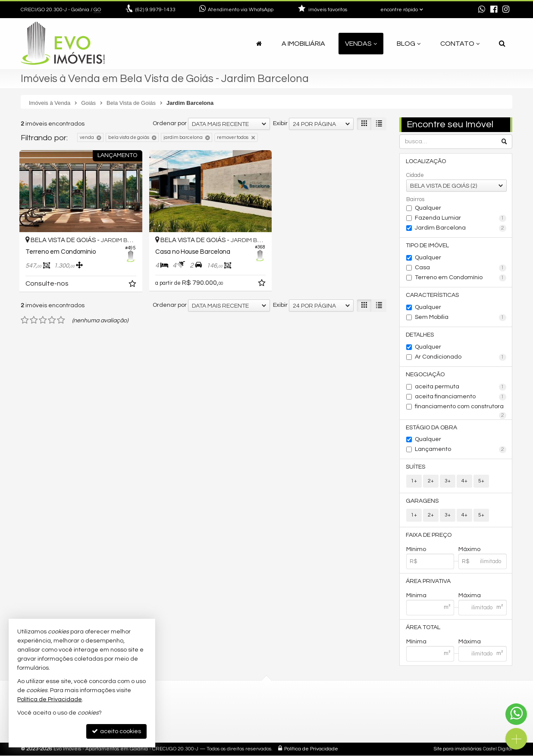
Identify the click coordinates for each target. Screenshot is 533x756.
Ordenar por (170, 123)
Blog (409, 44)
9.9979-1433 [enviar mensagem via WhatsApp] (155, 10)
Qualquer (428, 208)
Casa (461, 268)
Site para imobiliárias (458, 749)
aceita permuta (461, 387)
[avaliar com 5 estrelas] (61, 317)
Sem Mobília (461, 318)
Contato (460, 44)
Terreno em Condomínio (461, 278)
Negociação (426, 375)
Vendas (361, 44)
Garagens (423, 501)
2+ (431, 481)
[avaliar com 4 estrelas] (52, 317)
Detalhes (420, 335)
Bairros (415, 199)
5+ (481, 481)
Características (433, 295)
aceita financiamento (461, 397)
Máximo (469, 550)
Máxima (470, 596)
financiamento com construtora (461, 407)
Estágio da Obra (432, 428)
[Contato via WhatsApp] (516, 714)
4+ (464, 481)
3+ (448, 481)
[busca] (502, 44)
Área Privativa (429, 582)
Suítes (416, 467)
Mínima (416, 596)
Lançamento (461, 450)
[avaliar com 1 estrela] (25, 317)
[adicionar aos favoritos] (129, 282)
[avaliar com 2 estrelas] (34, 317)
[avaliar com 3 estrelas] (43, 317)
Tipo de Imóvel (428, 246)
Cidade (415, 175)
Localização (426, 161)
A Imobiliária (303, 44)
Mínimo (416, 550)
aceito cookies (116, 731)
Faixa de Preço (429, 535)
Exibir (280, 123)
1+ (414, 481)
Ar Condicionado (461, 357)
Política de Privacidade (311, 749)
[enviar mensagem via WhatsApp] (482, 10)
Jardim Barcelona (461, 228)
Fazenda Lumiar (461, 218)
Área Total (423, 628)
